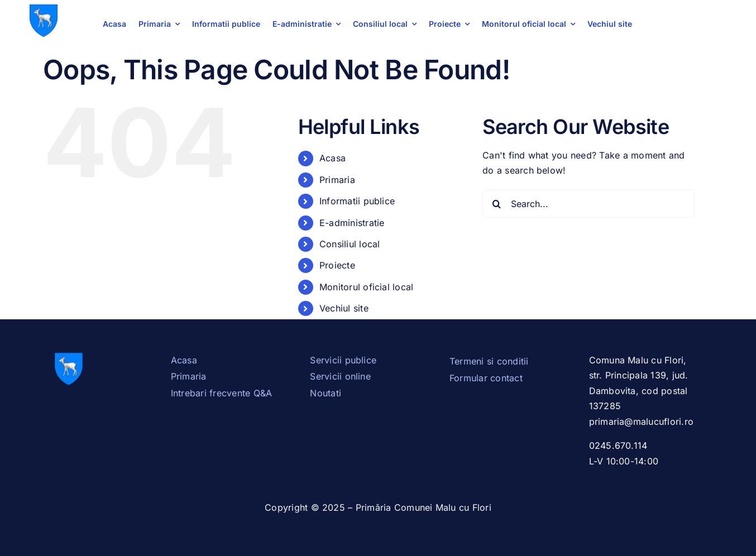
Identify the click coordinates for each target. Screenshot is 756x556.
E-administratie (352, 223)
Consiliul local (350, 244)
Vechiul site (344, 308)
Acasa (332, 158)
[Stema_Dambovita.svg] (44, 9)
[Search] (496, 204)
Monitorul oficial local (367, 287)
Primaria (337, 180)
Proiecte (337, 265)
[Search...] (588, 204)
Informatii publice (357, 201)
